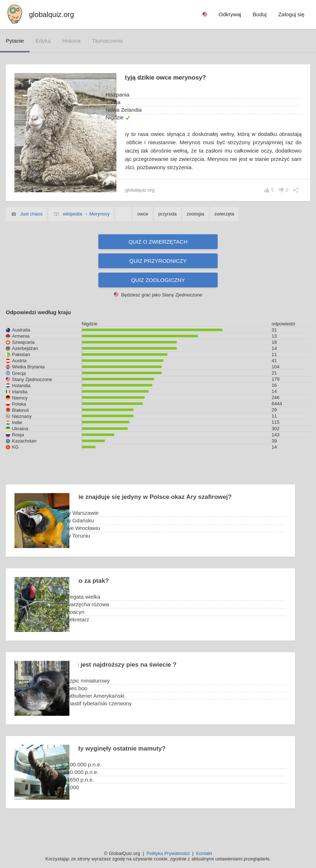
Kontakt (204, 853)
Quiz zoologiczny (158, 288)
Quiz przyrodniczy (158, 269)
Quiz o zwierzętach (158, 250)
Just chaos (31, 222)
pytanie (15, 41)
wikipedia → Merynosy (86, 222)
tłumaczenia (108, 41)
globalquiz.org (52, 14)
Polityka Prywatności (168, 853)
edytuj (43, 41)
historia (71, 41)
